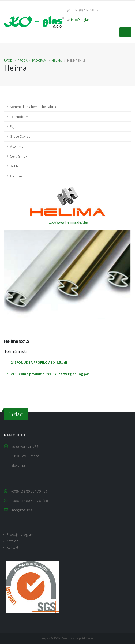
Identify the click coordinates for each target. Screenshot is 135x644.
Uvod (8, 61)
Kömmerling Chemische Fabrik (33, 107)
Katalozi (13, 541)
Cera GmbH (19, 156)
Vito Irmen (18, 146)
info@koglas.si (82, 20)
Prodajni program (32, 61)
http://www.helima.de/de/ (67, 222)
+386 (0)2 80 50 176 (26, 501)
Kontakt (12, 547)
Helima (57, 61)
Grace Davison (21, 136)
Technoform (19, 117)
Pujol (14, 126)
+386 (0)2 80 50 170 (26, 491)
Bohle (14, 166)
